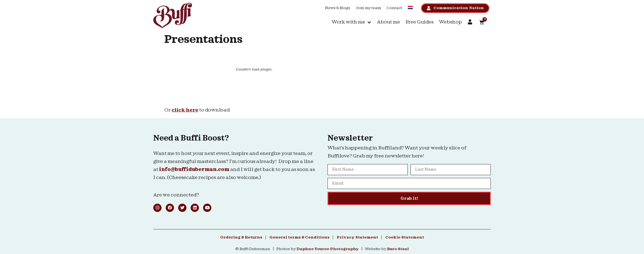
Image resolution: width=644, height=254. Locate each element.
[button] (352, 22)
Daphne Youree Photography (328, 249)
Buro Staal (398, 249)
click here (185, 110)
